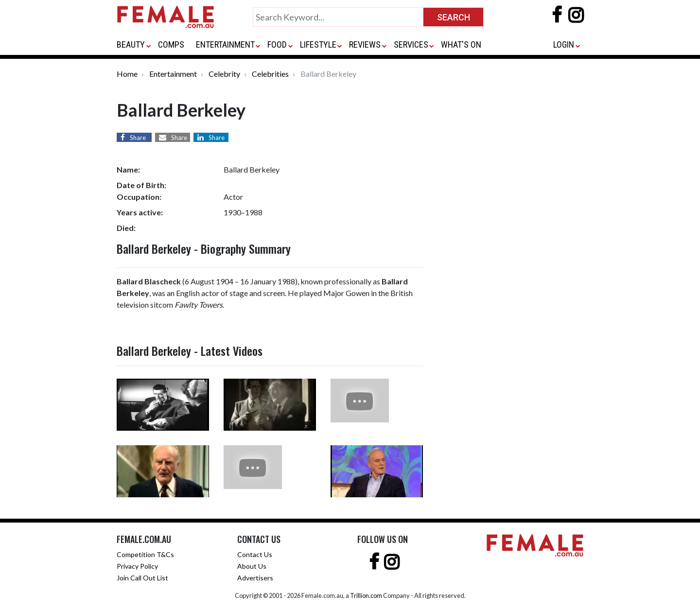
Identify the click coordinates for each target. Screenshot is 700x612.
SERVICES (411, 44)
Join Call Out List (142, 578)
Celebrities (270, 74)
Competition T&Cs (145, 554)
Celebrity (224, 74)
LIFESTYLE (318, 44)
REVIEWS (365, 44)
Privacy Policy (137, 566)
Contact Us (255, 554)
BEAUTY (131, 44)
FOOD (277, 44)
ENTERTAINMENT (225, 44)
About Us (252, 566)
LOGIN (564, 44)
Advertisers (255, 578)
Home (127, 74)
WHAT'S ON (461, 44)
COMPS (171, 44)
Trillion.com (366, 595)
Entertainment (173, 74)
